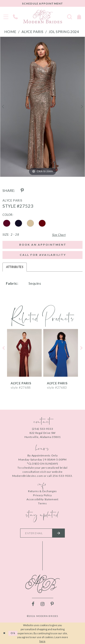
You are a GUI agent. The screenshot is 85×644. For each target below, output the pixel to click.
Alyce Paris (33, 32)
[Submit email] (58, 533)
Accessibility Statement (42, 499)
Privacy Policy (42, 495)
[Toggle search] (70, 16)
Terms (42, 503)
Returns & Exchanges (42, 491)
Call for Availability (43, 255)
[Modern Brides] (43, 16)
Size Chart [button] (59, 235)
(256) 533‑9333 (42, 429)
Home (10, 32)
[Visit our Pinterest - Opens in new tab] (52, 604)
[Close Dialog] (4, 633)
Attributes (15, 267)
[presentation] (24, 353)
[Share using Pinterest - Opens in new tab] (22, 190)
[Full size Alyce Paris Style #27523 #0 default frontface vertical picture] (42, 107)
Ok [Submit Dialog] (13, 633)
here (42, 641)
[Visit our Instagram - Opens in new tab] (43, 604)
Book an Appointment (43, 245)
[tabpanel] (42, 107)
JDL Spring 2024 (64, 32)
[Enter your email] (42, 533)
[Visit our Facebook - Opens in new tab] (33, 604)
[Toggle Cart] (79, 16)
